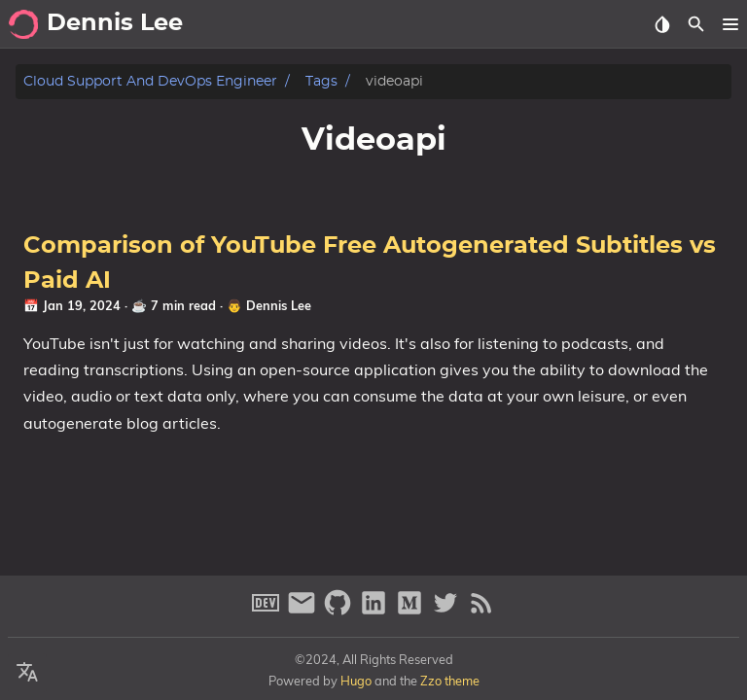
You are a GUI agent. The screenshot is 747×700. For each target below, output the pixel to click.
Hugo (356, 681)
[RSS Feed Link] (481, 611)
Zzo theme (450, 681)
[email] (304, 611)
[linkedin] (376, 611)
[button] (730, 24)
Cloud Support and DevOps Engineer (150, 81)
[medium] (412, 611)
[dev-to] (268, 611)
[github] (340, 611)
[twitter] (448, 611)
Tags (321, 81)
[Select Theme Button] (662, 24)
